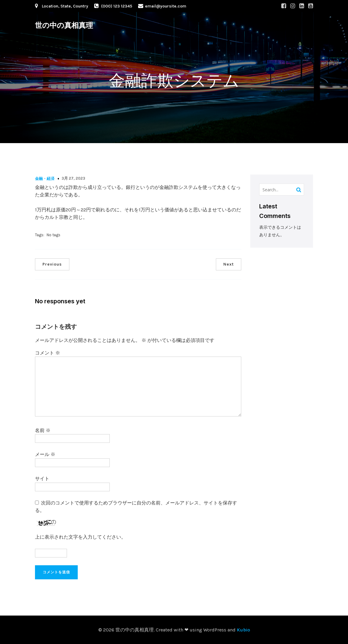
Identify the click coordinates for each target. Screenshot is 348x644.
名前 (43, 430)
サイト (42, 479)
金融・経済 (45, 179)
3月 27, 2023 (73, 178)
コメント (48, 353)
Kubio (243, 630)
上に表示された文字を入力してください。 (80, 537)
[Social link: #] (284, 6)
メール (45, 454)
